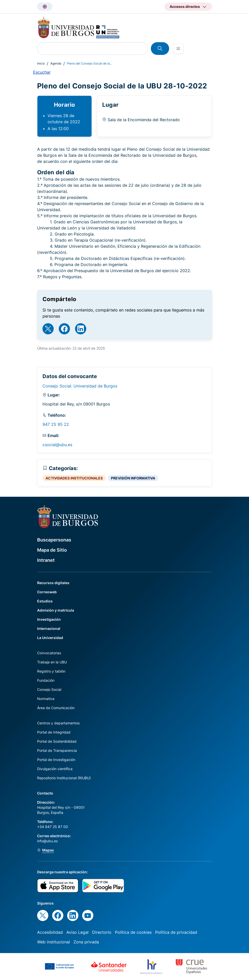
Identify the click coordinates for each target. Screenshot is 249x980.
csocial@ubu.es (57, 445)
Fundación (46, 680)
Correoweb (47, 592)
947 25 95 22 (56, 424)
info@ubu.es (47, 841)
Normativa (46, 699)
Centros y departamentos (58, 723)
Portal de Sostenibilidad (57, 741)
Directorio (102, 932)
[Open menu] (178, 49)
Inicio (41, 63)
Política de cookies (133, 932)
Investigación (49, 619)
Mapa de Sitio (52, 550)
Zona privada (86, 942)
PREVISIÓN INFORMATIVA (133, 478)
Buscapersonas (54, 540)
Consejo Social (49, 689)
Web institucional (54, 942)
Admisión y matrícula (56, 610)
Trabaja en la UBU (52, 662)
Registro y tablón (51, 671)
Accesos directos (185, 6)
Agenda (56, 63)
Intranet (46, 560)
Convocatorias (49, 653)
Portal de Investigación (56, 760)
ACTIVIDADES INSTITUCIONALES (74, 478)
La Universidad (50, 638)
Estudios (45, 601)
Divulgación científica (55, 769)
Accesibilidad (50, 932)
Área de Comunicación (56, 708)
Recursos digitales (53, 583)
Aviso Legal (77, 932)
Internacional (49, 628)
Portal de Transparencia (57, 750)
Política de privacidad (176, 932)
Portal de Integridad (54, 732)
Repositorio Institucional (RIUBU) (64, 778)
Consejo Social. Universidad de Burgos (80, 386)
